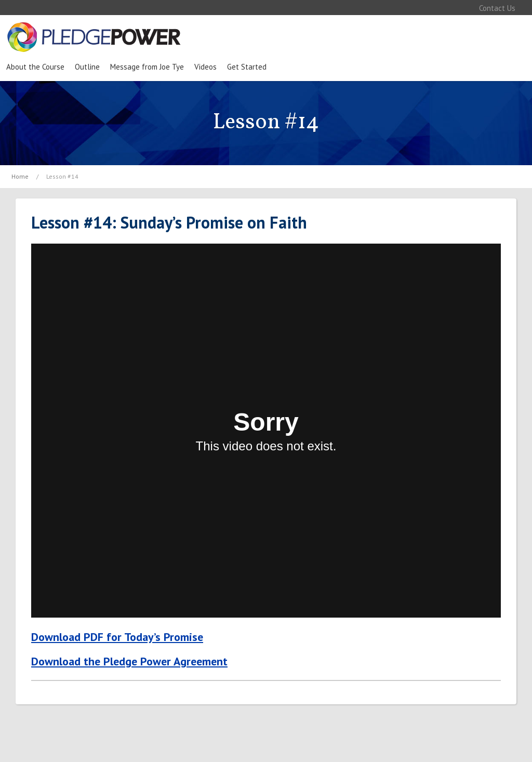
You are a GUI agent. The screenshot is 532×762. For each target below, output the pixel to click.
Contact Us (497, 8)
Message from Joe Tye (147, 67)
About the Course (35, 67)
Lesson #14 (62, 176)
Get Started (247, 67)
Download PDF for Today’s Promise (117, 637)
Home (20, 176)
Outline (87, 67)
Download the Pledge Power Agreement (129, 661)
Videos (205, 67)
